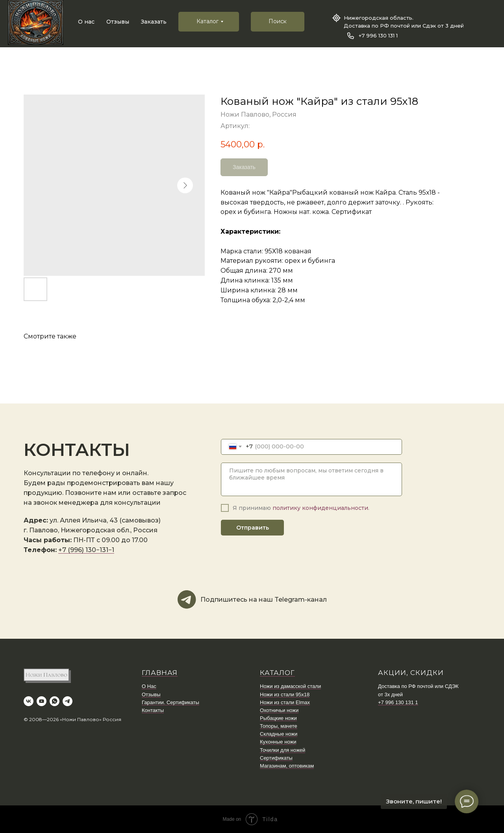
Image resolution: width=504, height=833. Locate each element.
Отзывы (118, 22)
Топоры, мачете (279, 726)
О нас (86, 22)
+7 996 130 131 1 (378, 35)
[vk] (29, 701)
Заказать (154, 22)
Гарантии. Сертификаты (170, 702)
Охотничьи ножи (279, 710)
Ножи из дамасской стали (290, 686)
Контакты (153, 710)
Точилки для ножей (283, 750)
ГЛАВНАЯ (160, 673)
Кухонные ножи (278, 742)
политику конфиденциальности (320, 508)
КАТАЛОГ (277, 673)
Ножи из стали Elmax (285, 702)
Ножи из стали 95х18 (285, 694)
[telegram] (68, 701)
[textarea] (311, 479)
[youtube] (42, 701)
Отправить (253, 528)
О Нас (149, 686)
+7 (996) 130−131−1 (86, 550)
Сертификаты (276, 758)
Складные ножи (279, 734)
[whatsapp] (55, 701)
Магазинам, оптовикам (287, 766)
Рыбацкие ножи (278, 718)
